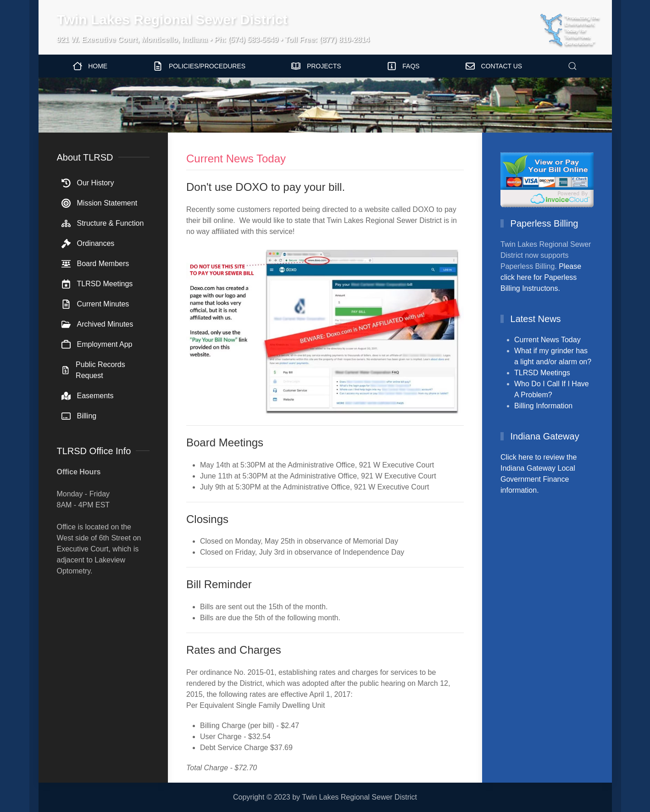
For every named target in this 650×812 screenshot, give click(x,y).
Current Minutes (95, 304)
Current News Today (547, 340)
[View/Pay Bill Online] (547, 179)
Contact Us (494, 66)
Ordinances (88, 244)
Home (90, 66)
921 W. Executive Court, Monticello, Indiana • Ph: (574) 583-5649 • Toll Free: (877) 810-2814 (213, 40)
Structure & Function (103, 223)
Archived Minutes (97, 324)
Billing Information (543, 406)
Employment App (97, 345)
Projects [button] (316, 66)
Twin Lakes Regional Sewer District (172, 19)
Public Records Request (93, 370)
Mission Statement (100, 203)
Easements (88, 396)
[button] (572, 66)
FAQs (403, 66)
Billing (79, 416)
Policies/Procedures (199, 66)
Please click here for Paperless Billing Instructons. (541, 277)
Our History (88, 183)
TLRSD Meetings (97, 284)
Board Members (95, 264)
